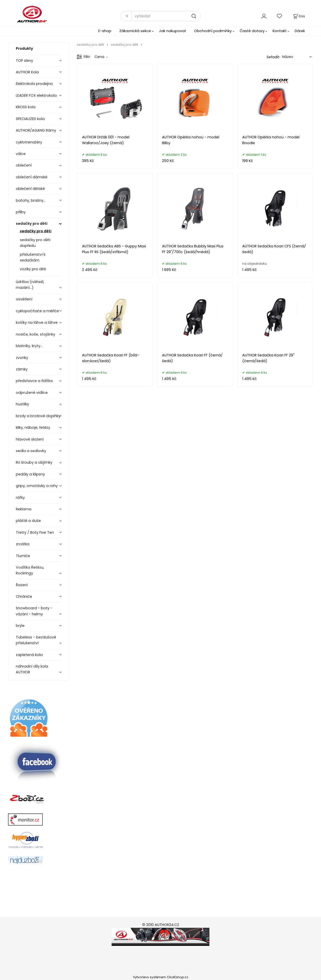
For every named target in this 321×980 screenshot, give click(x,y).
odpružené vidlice (32, 393)
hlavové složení (30, 439)
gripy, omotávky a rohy (37, 486)
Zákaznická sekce (135, 31)
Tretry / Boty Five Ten (35, 532)
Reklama (24, 509)
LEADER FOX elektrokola (36, 95)
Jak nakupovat (173, 31)
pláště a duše (28, 521)
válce (21, 154)
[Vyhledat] (126, 16)
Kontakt (280, 31)
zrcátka (23, 544)
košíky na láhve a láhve (37, 322)
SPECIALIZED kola (30, 119)
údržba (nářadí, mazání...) (30, 285)
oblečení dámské (32, 177)
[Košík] (299, 16)
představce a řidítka (34, 381)
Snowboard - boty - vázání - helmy (34, 611)
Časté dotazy (252, 31)
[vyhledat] (166, 16)
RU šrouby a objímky (34, 462)
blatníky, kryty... (29, 346)
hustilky (22, 404)
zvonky (22, 358)
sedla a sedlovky (31, 451)
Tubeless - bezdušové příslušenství (36, 640)
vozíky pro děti (33, 269)
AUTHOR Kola (27, 72)
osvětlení (24, 299)
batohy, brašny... (31, 200)
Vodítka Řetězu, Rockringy (30, 570)
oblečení (24, 165)
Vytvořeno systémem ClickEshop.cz (160, 977)
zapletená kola (29, 655)
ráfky (20, 498)
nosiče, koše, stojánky (35, 334)
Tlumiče (23, 556)
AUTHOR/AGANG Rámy (36, 130)
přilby (21, 212)
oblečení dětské (30, 189)
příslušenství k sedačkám (33, 257)
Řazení (22, 585)
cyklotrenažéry (29, 142)
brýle (20, 626)
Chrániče (24, 596)
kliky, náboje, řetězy (33, 427)
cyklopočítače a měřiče (37, 311)
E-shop (105, 31)
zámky (22, 369)
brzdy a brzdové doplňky (38, 416)
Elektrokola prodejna (34, 84)
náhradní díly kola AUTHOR (32, 669)
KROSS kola (26, 107)
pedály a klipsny (30, 474)
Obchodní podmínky (213, 31)
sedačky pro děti (32, 224)
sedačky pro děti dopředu (35, 243)
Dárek (300, 31)
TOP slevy (24, 61)
